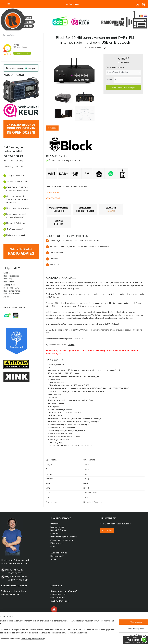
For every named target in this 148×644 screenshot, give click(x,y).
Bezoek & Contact (59, 530)
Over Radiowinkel (59, 553)
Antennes (7, 297)
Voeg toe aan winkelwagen (123, 87)
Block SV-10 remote (115, 67)
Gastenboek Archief (10, 594)
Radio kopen (9, 282)
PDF (61, 442)
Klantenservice (57, 527)
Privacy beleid (57, 543)
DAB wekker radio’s (12, 294)
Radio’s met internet (12, 291)
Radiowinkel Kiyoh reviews (13, 591)
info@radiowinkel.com (17, 563)
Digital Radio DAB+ (12, 288)
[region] (55, 630)
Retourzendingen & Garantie (64, 537)
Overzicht (52, 128)
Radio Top (8, 279)
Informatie (55, 524)
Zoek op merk (9, 285)
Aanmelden (107, 530)
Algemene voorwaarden (62, 540)
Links (53, 546)
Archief (54, 559)
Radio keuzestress (11, 276)
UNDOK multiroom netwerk (88, 330)
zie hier (71, 345)
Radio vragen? (57, 556)
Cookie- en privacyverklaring (42, 639)
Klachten (54, 533)
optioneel (68, 409)
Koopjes (7, 273)
